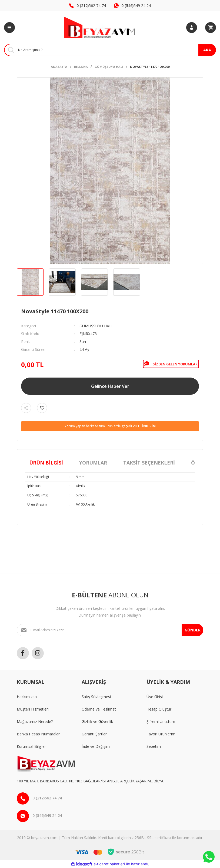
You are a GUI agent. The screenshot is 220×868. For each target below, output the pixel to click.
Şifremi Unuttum (161, 721)
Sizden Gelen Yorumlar (171, 364)
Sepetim (154, 746)
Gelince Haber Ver (110, 386)
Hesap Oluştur (159, 709)
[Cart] (211, 28)
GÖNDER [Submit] (193, 630)
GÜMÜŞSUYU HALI (96, 326)
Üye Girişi (155, 697)
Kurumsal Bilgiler (31, 746)
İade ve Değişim (96, 746)
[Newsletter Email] (110, 630)
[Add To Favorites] (42, 408)
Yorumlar (93, 463)
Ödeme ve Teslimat (99, 709)
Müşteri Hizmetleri (33, 709)
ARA (207, 50)
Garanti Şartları (95, 734)
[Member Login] (192, 28)
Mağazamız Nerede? (35, 721)
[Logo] (101, 28)
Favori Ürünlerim (161, 734)
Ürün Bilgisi (46, 463)
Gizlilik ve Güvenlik (97, 721)
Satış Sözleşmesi (96, 697)
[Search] (110, 50)
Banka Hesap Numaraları (39, 734)
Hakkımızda (27, 697)
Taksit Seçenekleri (149, 463)
